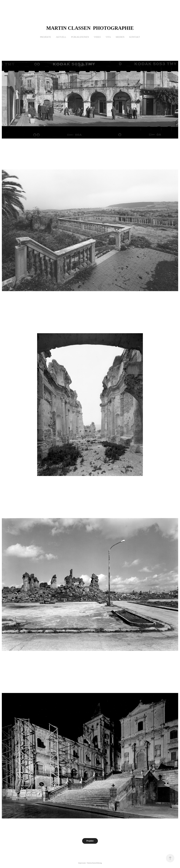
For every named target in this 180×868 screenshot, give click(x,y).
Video (97, 37)
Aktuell (61, 37)
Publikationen (80, 37)
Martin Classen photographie (90, 28)
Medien (120, 37)
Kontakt (135, 37)
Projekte (46, 37)
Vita (108, 37)
